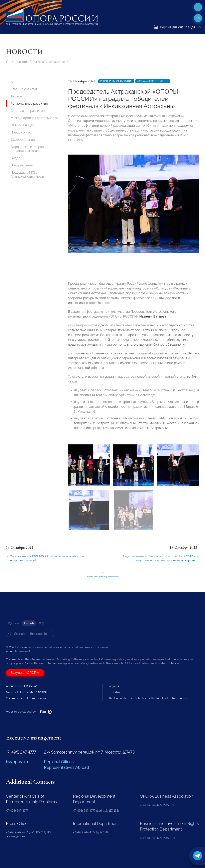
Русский (14, 623)
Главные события (24, 89)
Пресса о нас (21, 132)
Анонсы (17, 96)
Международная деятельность (34, 118)
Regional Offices (59, 762)
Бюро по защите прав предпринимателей (27, 149)
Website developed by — (29, 712)
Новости (21, 62)
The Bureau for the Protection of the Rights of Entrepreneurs (148, 698)
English (29, 623)
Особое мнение (23, 140)
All (13, 82)
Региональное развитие (49, 62)
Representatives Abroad (66, 767)
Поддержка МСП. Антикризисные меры (27, 175)
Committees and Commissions (26, 698)
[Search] (30, 634)
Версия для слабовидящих (177, 27)
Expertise (115, 692)
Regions (114, 686)
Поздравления (22, 165)
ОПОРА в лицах (22, 125)
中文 (42, 623)
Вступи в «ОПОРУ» (25, 673)
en (198, 18)
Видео (16, 158)
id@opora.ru (17, 762)
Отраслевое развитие (28, 111)
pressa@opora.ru (17, 836)
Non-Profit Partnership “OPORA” (27, 692)
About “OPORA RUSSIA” (21, 686)
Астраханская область (153, 81)
